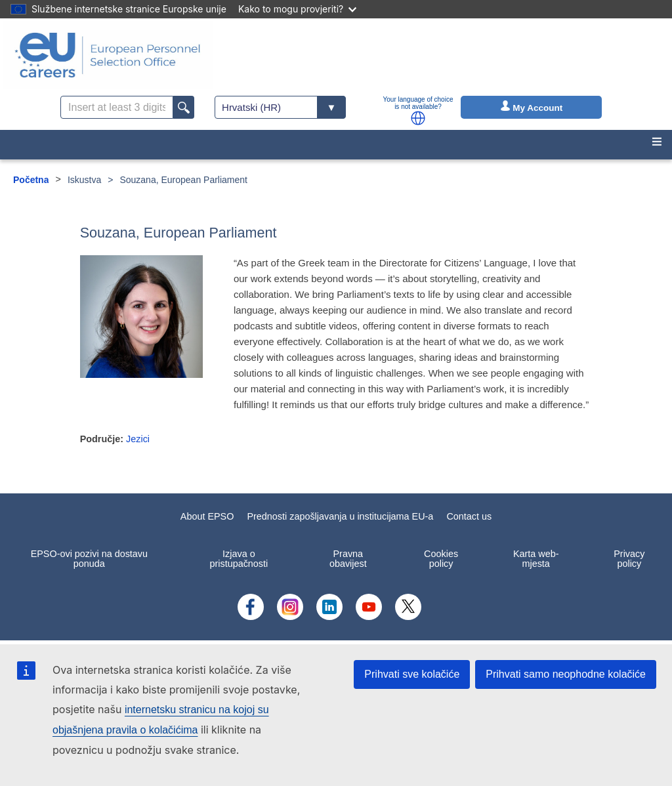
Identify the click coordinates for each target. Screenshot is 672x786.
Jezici (138, 439)
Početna (31, 180)
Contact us (469, 516)
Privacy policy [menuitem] (629, 558)
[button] (418, 118)
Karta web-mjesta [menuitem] (536, 558)
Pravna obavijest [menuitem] (348, 558)
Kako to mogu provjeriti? (297, 9)
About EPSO (207, 516)
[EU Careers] (108, 55)
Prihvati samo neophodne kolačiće (566, 674)
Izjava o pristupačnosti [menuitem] (239, 558)
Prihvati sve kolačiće (412, 674)
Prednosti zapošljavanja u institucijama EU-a (340, 516)
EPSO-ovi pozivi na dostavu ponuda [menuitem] (89, 558)
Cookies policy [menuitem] (441, 558)
